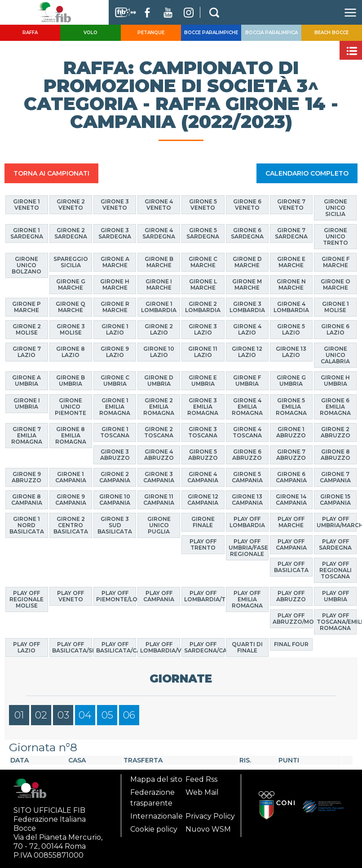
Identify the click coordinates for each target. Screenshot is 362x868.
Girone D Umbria (159, 381)
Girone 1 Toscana (115, 432)
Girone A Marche (115, 262)
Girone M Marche (247, 284)
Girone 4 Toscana (247, 432)
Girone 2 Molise (27, 329)
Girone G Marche (71, 284)
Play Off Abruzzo (291, 596)
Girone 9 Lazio (115, 352)
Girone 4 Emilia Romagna (247, 407)
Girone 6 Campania (291, 477)
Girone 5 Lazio (291, 329)
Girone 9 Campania (71, 500)
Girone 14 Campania (291, 500)
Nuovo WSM (208, 829)
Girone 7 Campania (335, 477)
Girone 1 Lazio (115, 329)
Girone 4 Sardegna (159, 233)
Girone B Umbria (71, 381)
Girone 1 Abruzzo (291, 432)
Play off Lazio (26, 647)
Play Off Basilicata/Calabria (116, 647)
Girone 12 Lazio (247, 352)
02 (41, 715)
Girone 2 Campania (115, 477)
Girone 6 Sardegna (247, 233)
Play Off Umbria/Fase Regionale (248, 548)
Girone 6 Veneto (247, 205)
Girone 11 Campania (159, 500)
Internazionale (157, 816)
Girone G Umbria (291, 381)
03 (63, 715)
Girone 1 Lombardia (159, 307)
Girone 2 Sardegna (71, 233)
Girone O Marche (336, 284)
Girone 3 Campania (159, 477)
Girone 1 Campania (71, 477)
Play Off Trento (203, 544)
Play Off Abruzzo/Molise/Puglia (293, 619)
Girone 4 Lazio (247, 329)
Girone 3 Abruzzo (115, 455)
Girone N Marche (291, 284)
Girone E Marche (291, 262)
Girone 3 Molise (71, 329)
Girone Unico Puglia (159, 525)
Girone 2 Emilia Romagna (159, 407)
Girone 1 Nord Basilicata (27, 525)
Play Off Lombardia (247, 522)
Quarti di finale (247, 647)
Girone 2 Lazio (159, 329)
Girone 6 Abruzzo (247, 455)
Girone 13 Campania (247, 500)
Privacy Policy (210, 816)
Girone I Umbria (27, 403)
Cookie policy (154, 829)
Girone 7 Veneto (291, 205)
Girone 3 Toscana (203, 432)
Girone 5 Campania (247, 477)
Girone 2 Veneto (71, 205)
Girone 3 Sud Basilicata (115, 525)
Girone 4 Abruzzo (159, 455)
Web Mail (202, 792)
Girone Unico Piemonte (71, 407)
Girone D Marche (247, 262)
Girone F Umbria (247, 381)
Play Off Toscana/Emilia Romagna (337, 622)
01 (19, 715)
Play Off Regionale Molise (26, 599)
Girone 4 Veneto (159, 205)
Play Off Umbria (336, 596)
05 (107, 715)
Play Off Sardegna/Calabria (204, 647)
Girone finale (203, 522)
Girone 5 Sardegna (203, 233)
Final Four (291, 644)
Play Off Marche (291, 522)
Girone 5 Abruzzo (203, 455)
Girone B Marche (159, 262)
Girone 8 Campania (27, 500)
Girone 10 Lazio (159, 352)
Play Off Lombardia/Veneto (160, 647)
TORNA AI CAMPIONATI (51, 173)
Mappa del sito (156, 779)
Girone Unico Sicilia (336, 208)
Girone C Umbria (115, 381)
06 (129, 715)
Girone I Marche (159, 284)
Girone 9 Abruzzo (26, 477)
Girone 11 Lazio (203, 352)
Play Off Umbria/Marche (337, 522)
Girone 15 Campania (335, 500)
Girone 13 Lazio (291, 352)
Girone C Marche (203, 262)
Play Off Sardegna (335, 544)
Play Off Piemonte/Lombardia (116, 596)
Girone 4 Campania (203, 477)
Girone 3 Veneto (115, 205)
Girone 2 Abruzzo (336, 432)
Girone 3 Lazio (203, 329)
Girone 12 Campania (203, 500)
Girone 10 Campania (115, 500)
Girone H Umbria (335, 381)
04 (85, 715)
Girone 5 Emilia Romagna (291, 407)
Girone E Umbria (203, 381)
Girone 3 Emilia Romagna (203, 407)
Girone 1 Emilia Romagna (115, 407)
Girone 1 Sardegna (27, 233)
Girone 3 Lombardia (247, 307)
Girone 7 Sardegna (291, 233)
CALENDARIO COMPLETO (307, 173)
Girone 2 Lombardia (203, 307)
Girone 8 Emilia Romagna (71, 435)
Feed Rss (201, 779)
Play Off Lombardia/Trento (204, 596)
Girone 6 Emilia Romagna (335, 407)
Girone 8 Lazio (71, 352)
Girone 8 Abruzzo (336, 455)
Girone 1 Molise (336, 307)
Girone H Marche (115, 284)
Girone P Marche (26, 307)
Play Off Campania (291, 544)
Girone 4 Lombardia (291, 307)
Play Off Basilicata (291, 567)
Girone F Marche (336, 262)
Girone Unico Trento (336, 236)
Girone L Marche (203, 284)
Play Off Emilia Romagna (247, 599)
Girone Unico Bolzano (26, 265)
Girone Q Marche (71, 307)
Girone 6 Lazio (335, 329)
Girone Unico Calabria (335, 355)
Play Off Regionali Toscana (336, 570)
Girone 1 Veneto (26, 205)
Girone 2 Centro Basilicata (71, 525)
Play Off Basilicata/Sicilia (72, 647)
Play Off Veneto (71, 596)
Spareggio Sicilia (71, 262)
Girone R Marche (115, 307)
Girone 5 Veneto (203, 205)
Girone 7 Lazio (27, 352)
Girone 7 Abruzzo (291, 455)
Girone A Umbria (26, 381)
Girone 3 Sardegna (115, 233)
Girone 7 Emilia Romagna (27, 435)
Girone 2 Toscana (159, 432)
